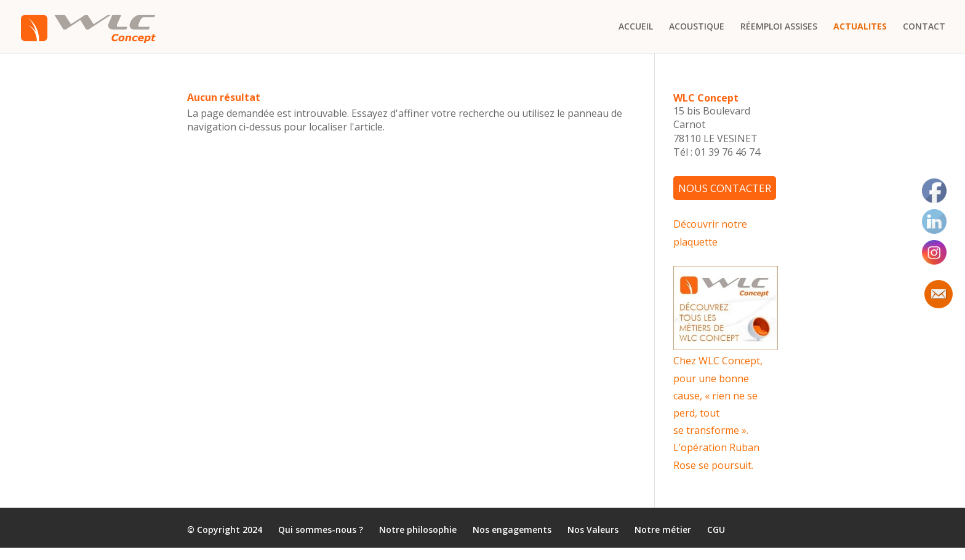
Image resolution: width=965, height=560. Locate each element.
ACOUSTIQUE (697, 27)
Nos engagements (512, 530)
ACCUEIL (636, 27)
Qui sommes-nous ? (321, 530)
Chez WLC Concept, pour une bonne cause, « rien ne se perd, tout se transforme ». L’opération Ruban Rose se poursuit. (718, 413)
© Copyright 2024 (225, 530)
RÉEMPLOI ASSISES (779, 27)
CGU (716, 530)
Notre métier (663, 530)
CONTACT (924, 27)
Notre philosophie (418, 530)
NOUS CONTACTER (725, 188)
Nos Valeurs (593, 530)
